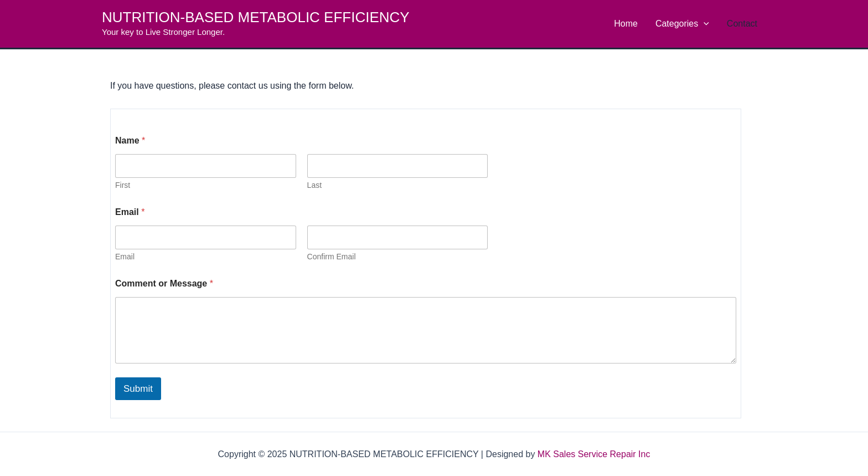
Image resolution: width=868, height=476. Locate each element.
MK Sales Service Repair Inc (594, 454)
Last (314, 185)
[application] (704, 24)
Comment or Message (164, 283)
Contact (742, 24)
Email (125, 257)
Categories (682, 24)
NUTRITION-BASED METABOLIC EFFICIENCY (256, 17)
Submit (138, 389)
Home (626, 24)
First (123, 185)
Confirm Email (332, 257)
